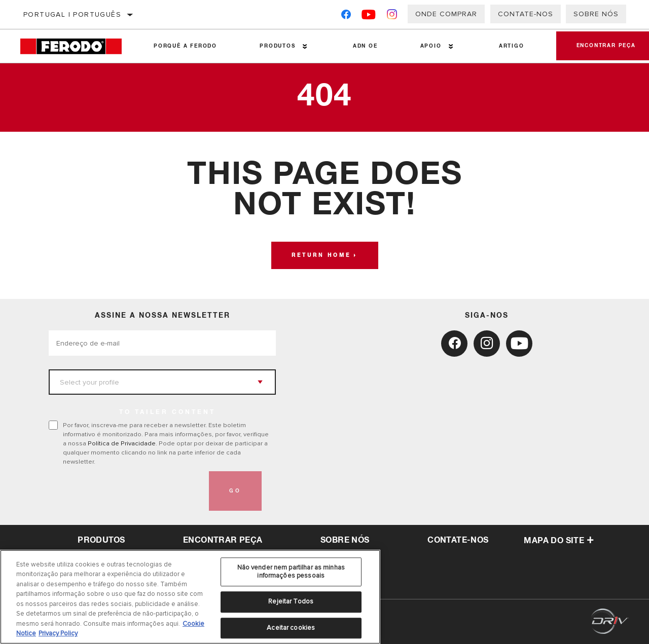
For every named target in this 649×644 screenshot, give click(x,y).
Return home (321, 255)
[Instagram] (392, 16)
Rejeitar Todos (291, 601)
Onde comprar (446, 14)
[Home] (76, 46)
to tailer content (167, 412)
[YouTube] (369, 16)
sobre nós (345, 540)
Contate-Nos (526, 14)
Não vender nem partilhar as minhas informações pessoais (291, 572)
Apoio (431, 46)
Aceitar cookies (291, 628)
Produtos (277, 46)
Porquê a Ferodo (185, 46)
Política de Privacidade (122, 443)
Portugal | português (72, 14)
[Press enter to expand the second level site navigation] (305, 46)
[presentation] (126, 491)
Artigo (512, 46)
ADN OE (365, 46)
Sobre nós (596, 14)
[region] (190, 597)
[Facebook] (346, 16)
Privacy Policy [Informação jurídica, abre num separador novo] (58, 633)
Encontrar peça (223, 540)
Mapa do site (559, 541)
